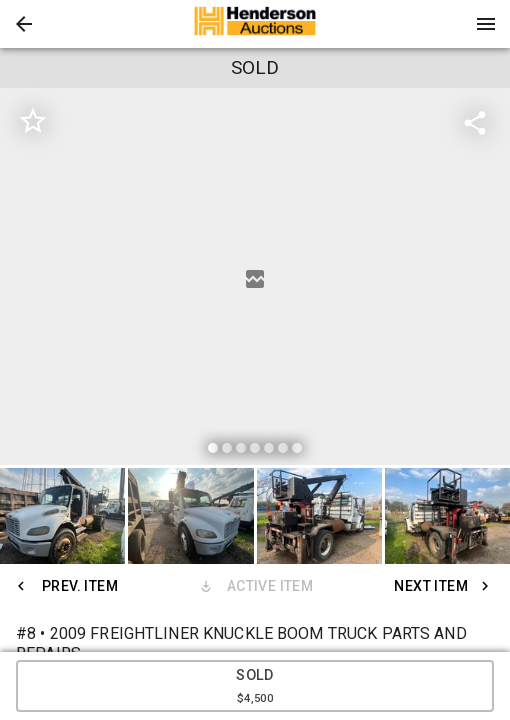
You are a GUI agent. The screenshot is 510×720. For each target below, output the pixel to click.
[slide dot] (213, 448)
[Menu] (486, 24)
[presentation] (255, 24)
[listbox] (255, 279)
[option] (255, 279)
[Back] (24, 24)
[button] (24, 24)
